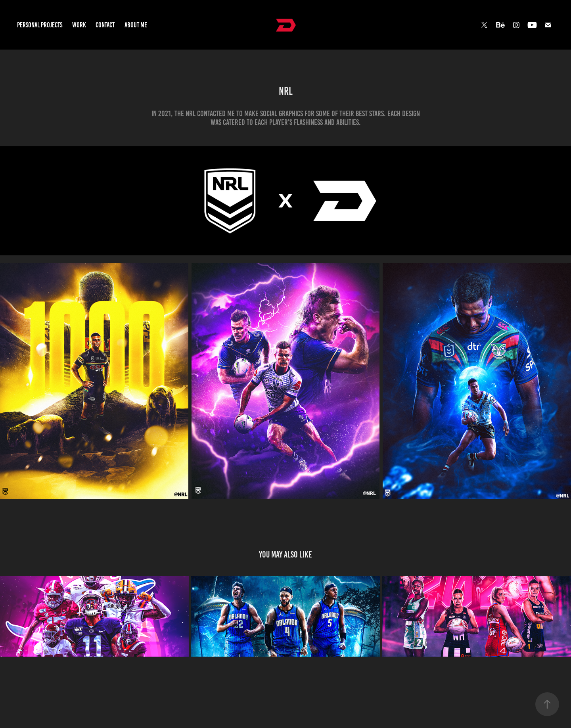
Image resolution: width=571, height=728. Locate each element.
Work (79, 25)
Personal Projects (40, 25)
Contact (105, 25)
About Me (136, 25)
